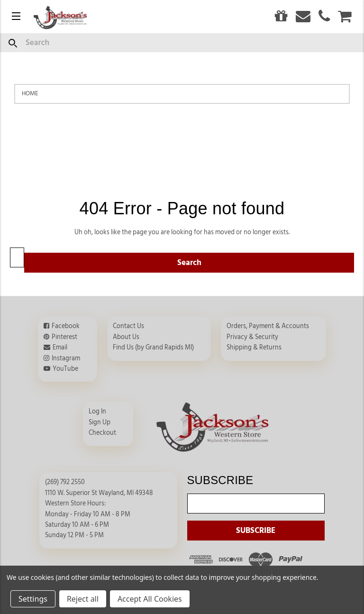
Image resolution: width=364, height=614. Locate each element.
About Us (126, 337)
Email (60, 348)
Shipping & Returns (254, 348)
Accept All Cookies (150, 599)
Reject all (83, 599)
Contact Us (128, 326)
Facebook (66, 326)
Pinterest (64, 337)
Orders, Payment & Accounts (268, 326)
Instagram (66, 358)
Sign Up (100, 422)
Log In (97, 412)
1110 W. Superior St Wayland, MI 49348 (99, 493)
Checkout (102, 433)
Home (30, 93)
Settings (33, 599)
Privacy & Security (252, 337)
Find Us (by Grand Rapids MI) (153, 348)
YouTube (65, 369)
